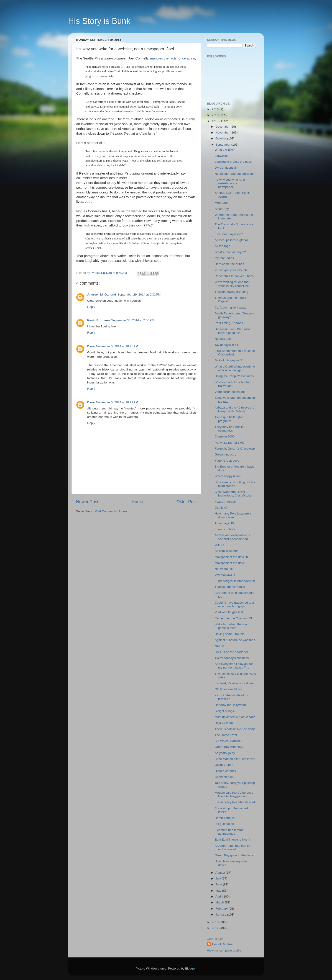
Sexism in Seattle (227, 551)
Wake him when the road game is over (232, 626)
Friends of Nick (225, 529)
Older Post (187, 502)
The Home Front (226, 735)
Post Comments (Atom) (111, 511)
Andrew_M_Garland (102, 295)
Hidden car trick (225, 771)
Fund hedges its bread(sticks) (235, 581)
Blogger (190, 968)
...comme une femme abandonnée (229, 832)
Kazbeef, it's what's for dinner (235, 683)
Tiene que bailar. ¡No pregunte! (229, 419)
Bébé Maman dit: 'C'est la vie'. (235, 759)
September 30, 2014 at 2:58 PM (133, 320)
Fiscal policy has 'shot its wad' (235, 802)
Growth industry (226, 454)
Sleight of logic (225, 711)
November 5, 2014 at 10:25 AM (117, 346)
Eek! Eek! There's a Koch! (232, 840)
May (219, 891)
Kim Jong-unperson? (229, 234)
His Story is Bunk (99, 21)
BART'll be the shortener (231, 652)
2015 (216, 115)
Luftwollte (221, 156)
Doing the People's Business (234, 376)
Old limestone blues (228, 689)
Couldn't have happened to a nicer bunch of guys (234, 604)
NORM (219, 646)
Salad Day (222, 209)
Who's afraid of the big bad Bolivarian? (233, 384)
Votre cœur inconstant (230, 392)
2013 (216, 922)
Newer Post (87, 502)
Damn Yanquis (225, 818)
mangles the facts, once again (172, 58)
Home (137, 502)
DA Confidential (225, 168)
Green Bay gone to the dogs (234, 855)
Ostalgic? (221, 508)
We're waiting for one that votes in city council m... (233, 284)
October (221, 138)
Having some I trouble (230, 634)
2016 (216, 109)
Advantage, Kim (226, 523)
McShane (221, 203)
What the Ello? (225, 150)
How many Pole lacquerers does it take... (233, 515)
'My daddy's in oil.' (227, 345)
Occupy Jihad (224, 765)
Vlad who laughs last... (230, 612)
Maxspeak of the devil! (230, 563)
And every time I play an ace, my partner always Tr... (235, 666)
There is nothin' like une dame (235, 729)
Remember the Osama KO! (233, 618)
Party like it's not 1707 (230, 443)
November (223, 132)
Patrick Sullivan (223, 944)
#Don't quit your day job (231, 270)
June (219, 884)
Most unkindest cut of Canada (235, 717)
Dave (91, 346)
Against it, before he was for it (235, 640)
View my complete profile (224, 950)
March (220, 902)
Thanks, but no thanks (230, 587)
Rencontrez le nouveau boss (234, 276)
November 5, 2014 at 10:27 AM (117, 402)
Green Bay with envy (229, 747)
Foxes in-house (225, 502)
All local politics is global (231, 240)
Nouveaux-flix (224, 569)
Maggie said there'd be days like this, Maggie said (234, 794)
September (223, 145)
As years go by (225, 753)
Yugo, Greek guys (227, 461)
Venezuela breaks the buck (233, 162)
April (219, 896)
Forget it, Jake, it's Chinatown (235, 449)
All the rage (222, 246)
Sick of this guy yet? (228, 360)
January (221, 914)
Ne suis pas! (223, 339)
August (221, 873)
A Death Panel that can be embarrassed (233, 848)
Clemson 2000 (225, 436)
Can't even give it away (230, 307)
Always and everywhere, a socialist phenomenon (233, 537)
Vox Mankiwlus (225, 575)
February (222, 909)
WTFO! (220, 545)
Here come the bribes (229, 264)
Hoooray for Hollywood (230, 705)
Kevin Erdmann (98, 320)
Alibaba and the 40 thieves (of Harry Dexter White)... (235, 409)
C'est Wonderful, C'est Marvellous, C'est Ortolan (234, 494)
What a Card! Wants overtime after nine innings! (235, 368)
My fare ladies (224, 258)
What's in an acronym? (230, 252)
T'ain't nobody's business (232, 658)
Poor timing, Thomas (229, 323)
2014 (216, 121)
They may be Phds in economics (229, 429)
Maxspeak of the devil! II (231, 557)
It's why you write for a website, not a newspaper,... (230, 183)
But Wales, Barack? (228, 741)
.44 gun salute (224, 824)
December (223, 127)
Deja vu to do (224, 723)
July (219, 878)
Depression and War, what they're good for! (233, 331)
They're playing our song (231, 292)
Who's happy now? (228, 476)
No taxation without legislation (235, 174)
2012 (216, 928)
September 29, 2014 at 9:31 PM (139, 295)
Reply (91, 307)
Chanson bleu (224, 777)
